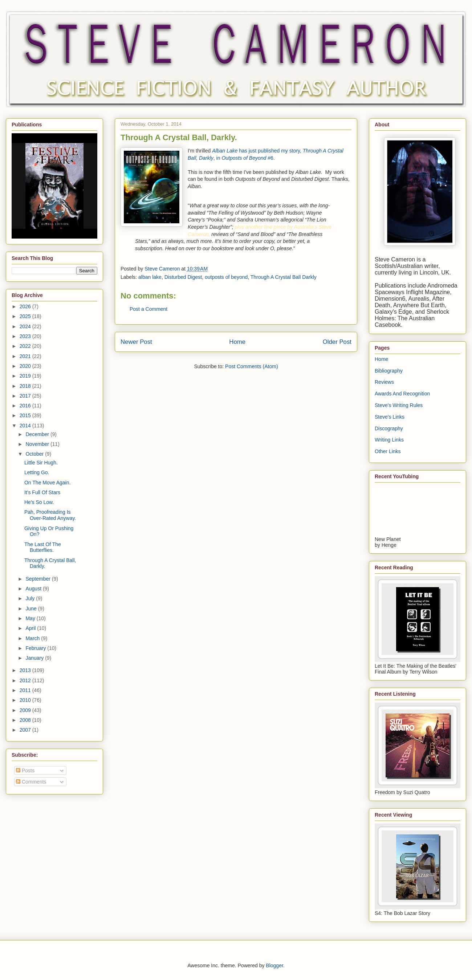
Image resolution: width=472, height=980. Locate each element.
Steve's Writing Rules (399, 405)
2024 (26, 326)
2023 (26, 336)
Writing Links (389, 440)
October (35, 454)
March (33, 638)
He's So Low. (39, 502)
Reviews (384, 382)
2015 (26, 415)
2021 (26, 356)
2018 (26, 386)
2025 (26, 316)
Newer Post (136, 342)
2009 (26, 710)
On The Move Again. (47, 483)
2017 (26, 396)
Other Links (388, 451)
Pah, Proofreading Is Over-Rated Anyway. (50, 515)
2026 (26, 306)
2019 (26, 376)
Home (237, 342)
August (34, 589)
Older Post (337, 342)
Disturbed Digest (183, 277)
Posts (25, 770)
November (38, 444)
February (36, 648)
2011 (26, 690)
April (31, 628)
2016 (26, 406)
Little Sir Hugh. (41, 463)
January (35, 658)
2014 (26, 426)
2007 (26, 730)
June (32, 609)
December (38, 434)
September (38, 579)
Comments (31, 782)
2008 (26, 720)
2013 (26, 670)
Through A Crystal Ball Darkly (284, 277)
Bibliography (389, 371)
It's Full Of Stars (42, 492)
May (31, 618)
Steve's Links (390, 417)
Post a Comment (148, 309)
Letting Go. (37, 472)
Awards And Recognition (402, 394)
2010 (26, 700)
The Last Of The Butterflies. (43, 547)
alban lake (150, 277)
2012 (26, 680)
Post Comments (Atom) (251, 366)
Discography (389, 428)
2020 (26, 366)
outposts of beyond (226, 277)
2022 (26, 346)
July (31, 598)
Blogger (274, 965)
